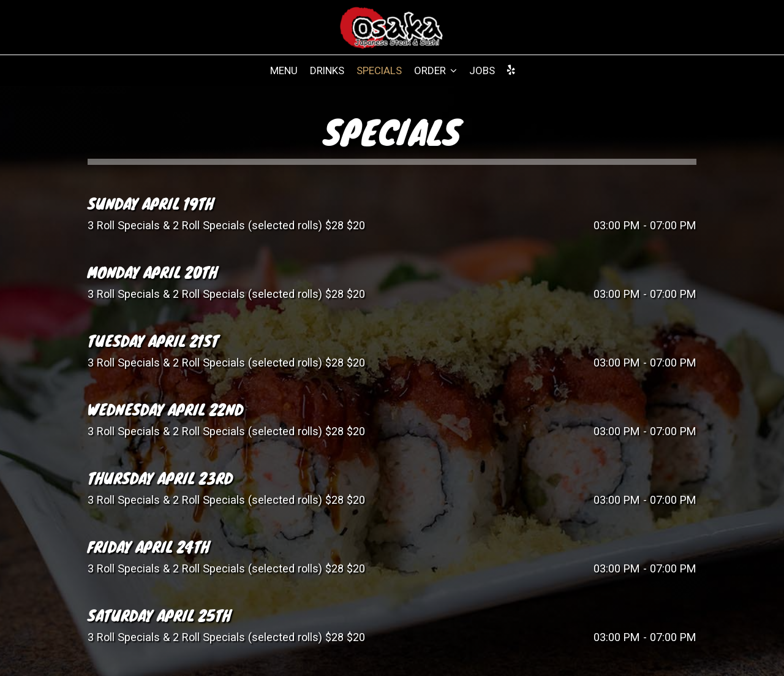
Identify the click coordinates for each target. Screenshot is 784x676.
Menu (284, 70)
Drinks (327, 70)
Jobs (482, 70)
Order (435, 70)
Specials (379, 70)
